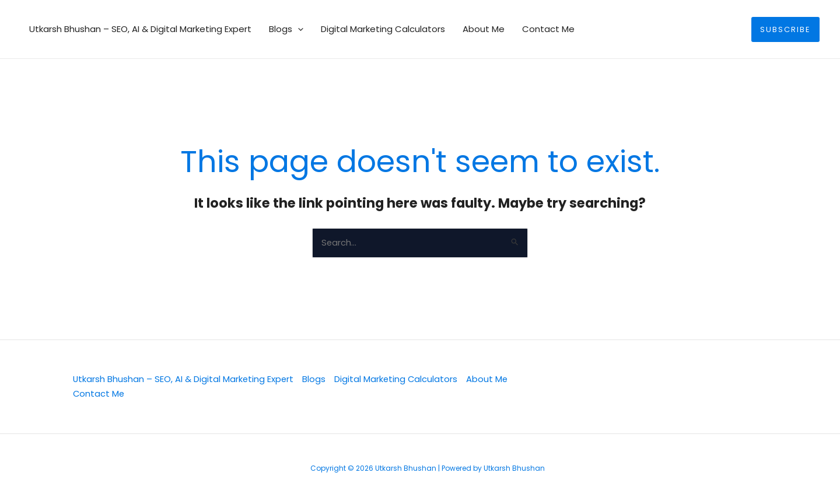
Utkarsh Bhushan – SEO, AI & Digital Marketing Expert (140, 29)
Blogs (286, 29)
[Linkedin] (596, 387)
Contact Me (548, 29)
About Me (484, 29)
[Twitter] (556, 387)
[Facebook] (635, 387)
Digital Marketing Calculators (383, 29)
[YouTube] (675, 387)
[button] (298, 29)
